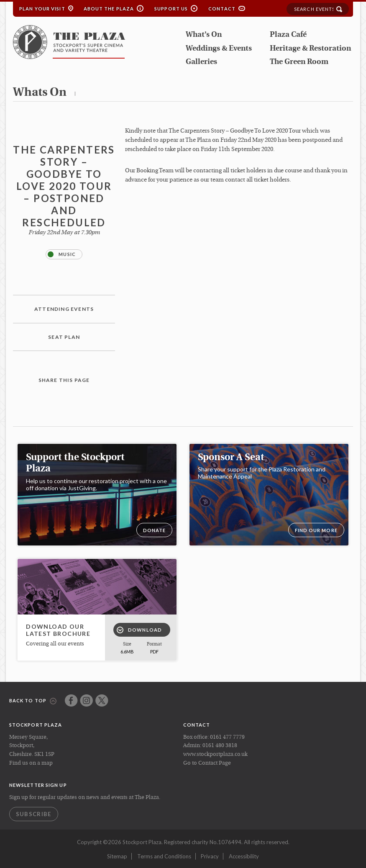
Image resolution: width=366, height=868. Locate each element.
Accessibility (244, 856)
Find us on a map (31, 763)
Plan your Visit (42, 9)
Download (139, 630)
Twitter (102, 700)
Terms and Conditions (164, 856)
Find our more (316, 530)
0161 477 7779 (227, 737)
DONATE (155, 530)
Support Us (171, 9)
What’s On (204, 35)
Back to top (33, 701)
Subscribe (34, 814)
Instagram (86, 700)
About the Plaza (109, 9)
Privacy (210, 856)
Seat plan (64, 337)
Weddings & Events (219, 49)
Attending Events (64, 309)
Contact (222, 9)
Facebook (71, 700)
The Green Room (299, 62)
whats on (40, 93)
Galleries (201, 62)
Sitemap (117, 856)
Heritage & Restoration (310, 49)
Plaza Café (288, 35)
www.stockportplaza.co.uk (215, 754)
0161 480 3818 (220, 746)
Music (62, 254)
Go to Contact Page (207, 763)
